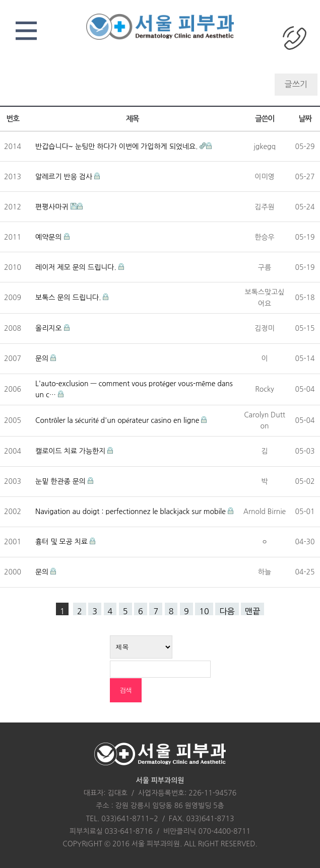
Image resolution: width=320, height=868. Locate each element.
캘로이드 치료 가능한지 (71, 451)
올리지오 (50, 328)
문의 (43, 358)
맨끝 (252, 611)
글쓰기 (296, 84)
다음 (227, 611)
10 (204, 611)
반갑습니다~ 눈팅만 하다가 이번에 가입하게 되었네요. (117, 147)
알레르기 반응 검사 (65, 177)
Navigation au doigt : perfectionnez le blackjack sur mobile (132, 512)
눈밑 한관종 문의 (61, 481)
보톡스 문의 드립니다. (69, 298)
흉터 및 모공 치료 (62, 542)
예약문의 (50, 237)
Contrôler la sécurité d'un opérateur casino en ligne (118, 420)
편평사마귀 (53, 207)
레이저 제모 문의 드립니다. (77, 267)
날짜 (305, 119)
